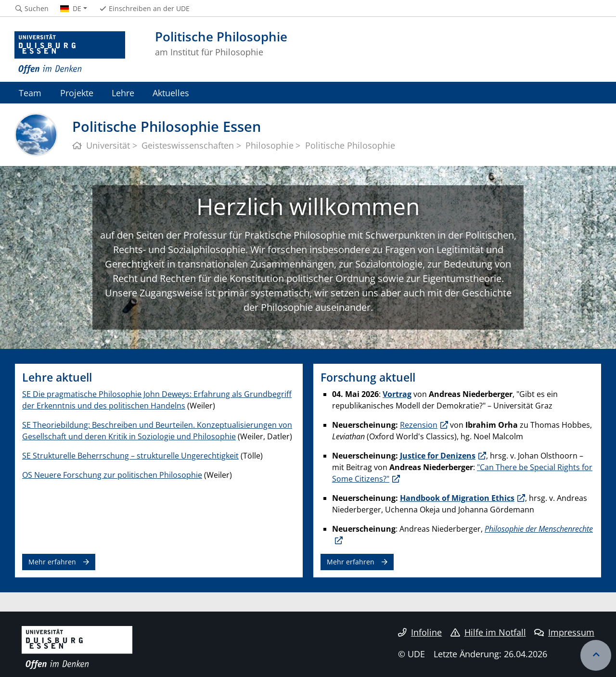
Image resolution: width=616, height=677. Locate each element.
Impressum (564, 632)
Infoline (420, 632)
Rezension (419, 425)
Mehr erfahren (52, 562)
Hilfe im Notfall (488, 632)
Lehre (123, 93)
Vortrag (397, 394)
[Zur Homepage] (70, 53)
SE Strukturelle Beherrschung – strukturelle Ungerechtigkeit (130, 456)
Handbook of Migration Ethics (457, 498)
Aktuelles (171, 93)
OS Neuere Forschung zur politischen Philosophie (112, 475)
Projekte (77, 93)
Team (30, 93)
